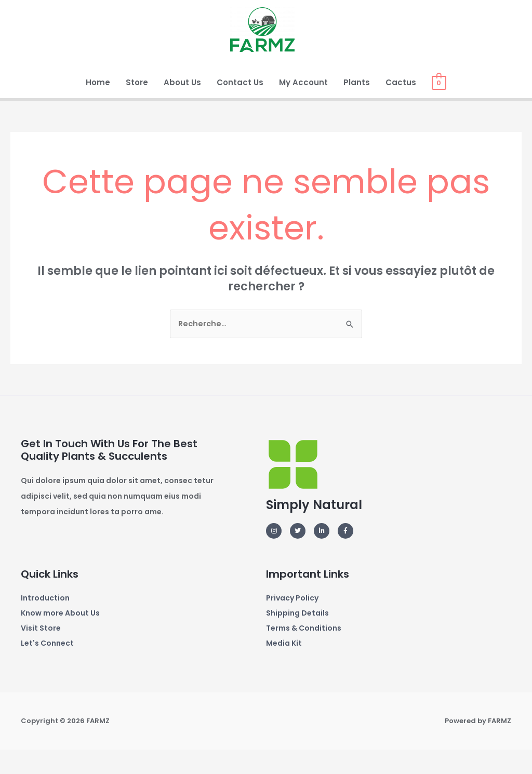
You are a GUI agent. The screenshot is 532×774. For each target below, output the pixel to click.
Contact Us (240, 104)
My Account (303, 104)
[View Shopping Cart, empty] (439, 104)
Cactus (401, 104)
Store (137, 104)
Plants (357, 104)
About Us (182, 104)
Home (98, 104)
